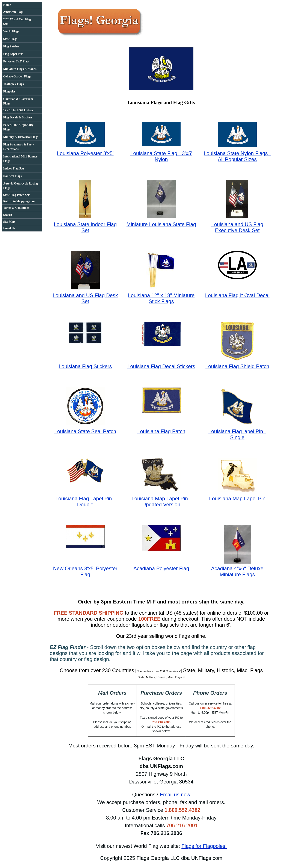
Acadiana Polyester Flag (161, 568)
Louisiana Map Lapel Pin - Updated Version (161, 501)
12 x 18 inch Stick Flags (18, 110)
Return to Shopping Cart (19, 201)
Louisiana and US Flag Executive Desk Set (237, 227)
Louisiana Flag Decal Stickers (161, 366)
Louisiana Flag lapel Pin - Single (237, 434)
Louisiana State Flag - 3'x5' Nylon (161, 156)
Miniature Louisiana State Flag (161, 224)
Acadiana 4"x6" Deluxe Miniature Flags (237, 571)
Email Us (9, 228)
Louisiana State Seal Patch (85, 431)
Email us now (175, 795)
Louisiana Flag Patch (161, 431)
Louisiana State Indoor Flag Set (85, 227)
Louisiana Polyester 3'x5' (85, 153)
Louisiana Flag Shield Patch (237, 366)
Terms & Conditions (16, 208)
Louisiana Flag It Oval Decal (237, 295)
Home (7, 5)
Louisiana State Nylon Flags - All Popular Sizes (237, 156)
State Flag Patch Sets (17, 195)
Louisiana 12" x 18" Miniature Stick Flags (161, 298)
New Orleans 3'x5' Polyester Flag (85, 571)
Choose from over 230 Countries (97, 670)
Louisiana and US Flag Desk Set (85, 298)
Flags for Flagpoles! (204, 846)
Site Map (9, 222)
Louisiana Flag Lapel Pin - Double (85, 501)
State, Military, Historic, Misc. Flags (223, 670)
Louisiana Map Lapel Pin (237, 498)
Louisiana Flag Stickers (85, 366)
